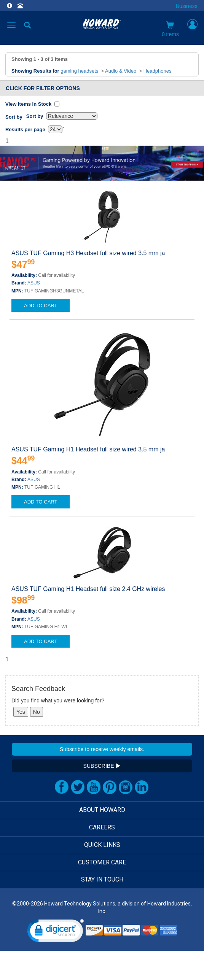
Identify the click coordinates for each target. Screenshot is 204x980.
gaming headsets (79, 71)
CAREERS (102, 827)
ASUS (34, 283)
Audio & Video (121, 71)
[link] (56, 932)
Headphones (158, 71)
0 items (170, 29)
